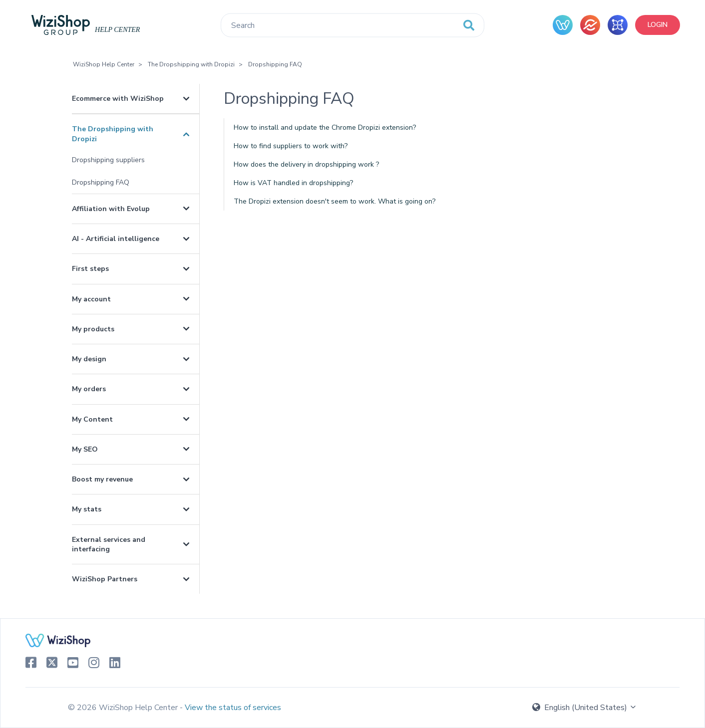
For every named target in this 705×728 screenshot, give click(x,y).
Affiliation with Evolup (111, 209)
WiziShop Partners (105, 579)
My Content (92, 419)
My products (93, 329)
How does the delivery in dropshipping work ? (306, 164)
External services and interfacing (109, 544)
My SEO (85, 449)
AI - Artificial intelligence (116, 239)
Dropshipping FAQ (275, 64)
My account (91, 299)
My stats (87, 509)
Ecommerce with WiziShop (118, 99)
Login (658, 25)
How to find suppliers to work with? (291, 146)
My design (89, 359)
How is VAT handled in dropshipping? (293, 183)
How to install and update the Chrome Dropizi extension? (325, 127)
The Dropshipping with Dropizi (191, 64)
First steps (90, 269)
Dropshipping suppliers (108, 160)
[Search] (352, 25)
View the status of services (233, 708)
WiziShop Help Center (104, 64)
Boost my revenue (102, 479)
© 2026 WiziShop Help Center (124, 708)
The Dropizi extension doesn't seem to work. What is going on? (335, 201)
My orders (89, 389)
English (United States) (585, 708)
